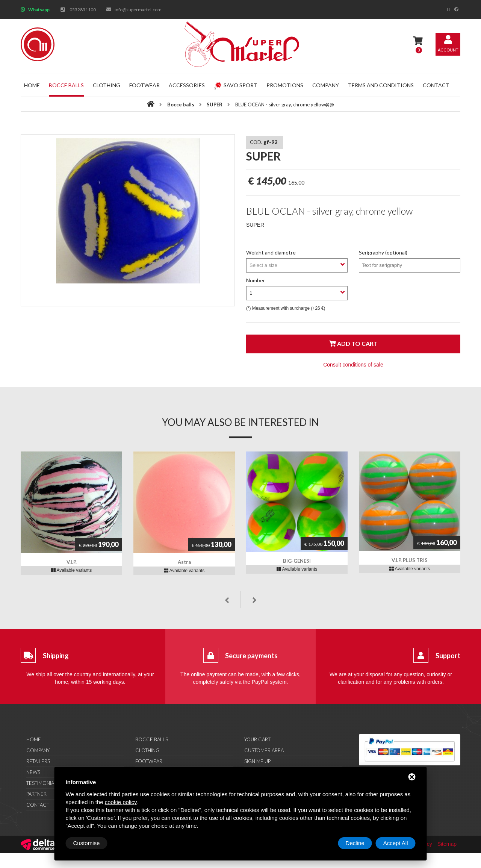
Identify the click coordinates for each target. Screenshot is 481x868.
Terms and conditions (381, 85)
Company (326, 85)
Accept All (396, 843)
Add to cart (353, 343)
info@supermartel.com (138, 10)
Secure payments (251, 656)
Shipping (56, 656)
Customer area (264, 750)
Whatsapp (39, 10)
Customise (87, 843)
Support (448, 656)
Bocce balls (66, 85)
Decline (355, 843)
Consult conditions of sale (353, 365)
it (449, 9)
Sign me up (257, 761)
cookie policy (121, 802)
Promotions (285, 85)
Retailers (38, 761)
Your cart (257, 739)
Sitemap (447, 844)
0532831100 (83, 10)
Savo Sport (236, 85)
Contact (436, 85)
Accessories (187, 85)
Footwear (144, 85)
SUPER (215, 105)
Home (32, 85)
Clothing (107, 85)
